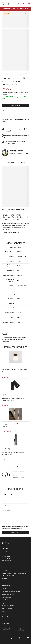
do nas (21, 120)
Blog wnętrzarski (7, 617)
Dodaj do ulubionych (26, 13)
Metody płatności (7, 600)
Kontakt (4, 589)
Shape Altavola (21, 209)
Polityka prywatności (8, 606)
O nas (3, 611)
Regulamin (5, 603)
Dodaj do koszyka (15, 105)
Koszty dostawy (7, 597)
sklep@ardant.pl (7, 578)
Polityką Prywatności (16, 528)
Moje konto (5, 614)
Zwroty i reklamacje (8, 594)
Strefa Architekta (7, 608)
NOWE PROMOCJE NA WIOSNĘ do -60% (15, 9)
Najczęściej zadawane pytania (11, 592)
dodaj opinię (15, 532)
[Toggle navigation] (29, 3)
